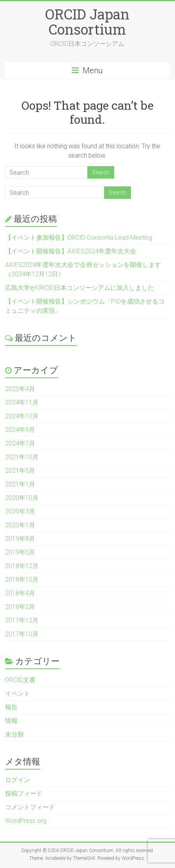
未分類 (14, 734)
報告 (11, 707)
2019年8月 (20, 539)
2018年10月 (22, 580)
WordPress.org (26, 821)
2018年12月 (22, 566)
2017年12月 (22, 620)
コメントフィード (30, 807)
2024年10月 (22, 416)
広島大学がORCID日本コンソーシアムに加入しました (80, 288)
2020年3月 (20, 511)
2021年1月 (20, 484)
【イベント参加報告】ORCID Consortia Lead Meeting (79, 238)
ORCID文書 (20, 680)
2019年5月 (20, 552)
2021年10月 (22, 457)
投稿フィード (24, 793)
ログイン (18, 780)
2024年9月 (20, 430)
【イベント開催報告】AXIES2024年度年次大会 (71, 251)
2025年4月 (20, 389)
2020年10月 (22, 498)
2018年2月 (20, 607)
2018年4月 (20, 593)
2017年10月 (22, 634)
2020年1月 (20, 525)
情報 (11, 721)
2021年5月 (20, 471)
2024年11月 (22, 402)
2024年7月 (20, 443)
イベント (18, 694)
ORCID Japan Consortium (87, 22)
